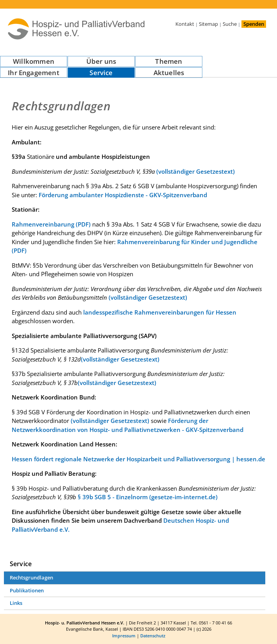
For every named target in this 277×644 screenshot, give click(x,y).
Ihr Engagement (33, 73)
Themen (169, 61)
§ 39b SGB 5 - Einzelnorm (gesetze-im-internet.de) (148, 497)
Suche (230, 24)
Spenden (254, 24)
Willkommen (34, 61)
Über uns (101, 61)
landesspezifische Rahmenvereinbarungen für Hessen (160, 312)
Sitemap (208, 24)
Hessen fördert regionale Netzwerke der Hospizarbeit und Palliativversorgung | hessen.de (138, 459)
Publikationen (27, 590)
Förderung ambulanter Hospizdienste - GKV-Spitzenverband (123, 195)
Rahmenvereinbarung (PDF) (51, 224)
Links (16, 603)
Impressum (124, 636)
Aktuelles (169, 73)
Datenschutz (153, 636)
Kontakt (185, 24)
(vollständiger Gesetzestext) (196, 171)
